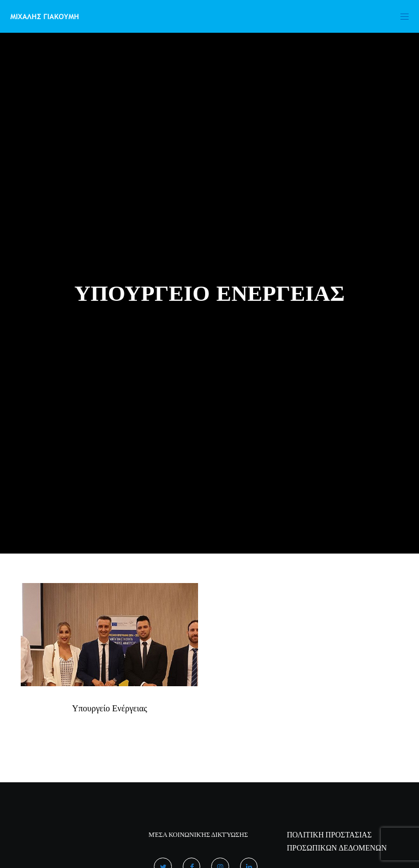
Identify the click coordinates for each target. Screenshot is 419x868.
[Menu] (401, 16)
